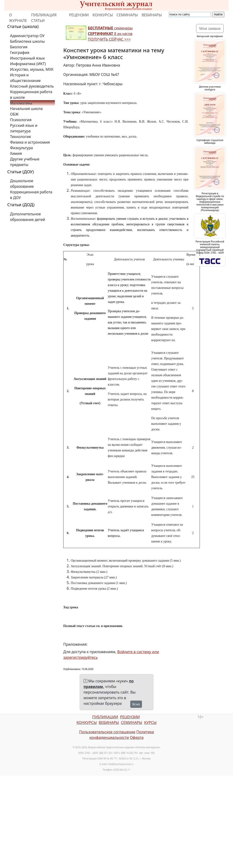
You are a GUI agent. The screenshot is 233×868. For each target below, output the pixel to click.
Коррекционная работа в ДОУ (31, 195)
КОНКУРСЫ (103, 15)
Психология (21, 120)
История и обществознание (25, 78)
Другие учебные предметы (25, 162)
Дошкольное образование (22, 184)
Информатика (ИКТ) (28, 64)
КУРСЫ (150, 723)
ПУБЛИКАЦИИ (105, 717)
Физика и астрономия (30, 142)
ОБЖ (14, 114)
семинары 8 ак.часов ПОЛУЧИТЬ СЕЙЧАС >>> (110, 34)
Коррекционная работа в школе (31, 95)
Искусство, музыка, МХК (32, 69)
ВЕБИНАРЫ (152, 15)
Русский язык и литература (24, 128)
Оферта (137, 737)
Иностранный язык (27, 58)
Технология (20, 137)
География (20, 53)
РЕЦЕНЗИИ (79, 15)
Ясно (136, 704)
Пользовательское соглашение (107, 732)
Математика (21, 103)
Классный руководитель (32, 86)
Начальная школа (26, 109)
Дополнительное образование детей (28, 217)
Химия (16, 153)
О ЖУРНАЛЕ (18, 18)
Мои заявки (210, 28)
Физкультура (21, 148)
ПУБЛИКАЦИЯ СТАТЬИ (44, 18)
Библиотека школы (27, 41)
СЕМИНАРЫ (127, 15)
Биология (19, 47)
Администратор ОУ (27, 36)
